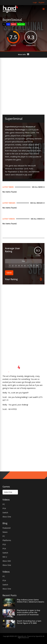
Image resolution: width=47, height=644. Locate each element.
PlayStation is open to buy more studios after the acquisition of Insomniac (29, 612)
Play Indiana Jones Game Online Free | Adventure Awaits (31, 601)
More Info (22, 54)
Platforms (7, 540)
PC (4, 24)
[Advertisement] (23, 86)
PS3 (4, 544)
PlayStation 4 (13, 172)
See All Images (37, 203)
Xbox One (21, 24)
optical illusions (17, 142)
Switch (14, 24)
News (5, 532)
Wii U (5, 557)
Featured (6, 528)
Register (42, 2)
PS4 (8, 24)
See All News (37, 187)
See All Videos (37, 219)
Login (35, 2)
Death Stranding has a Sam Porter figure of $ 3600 (29, 622)
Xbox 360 (7, 561)
